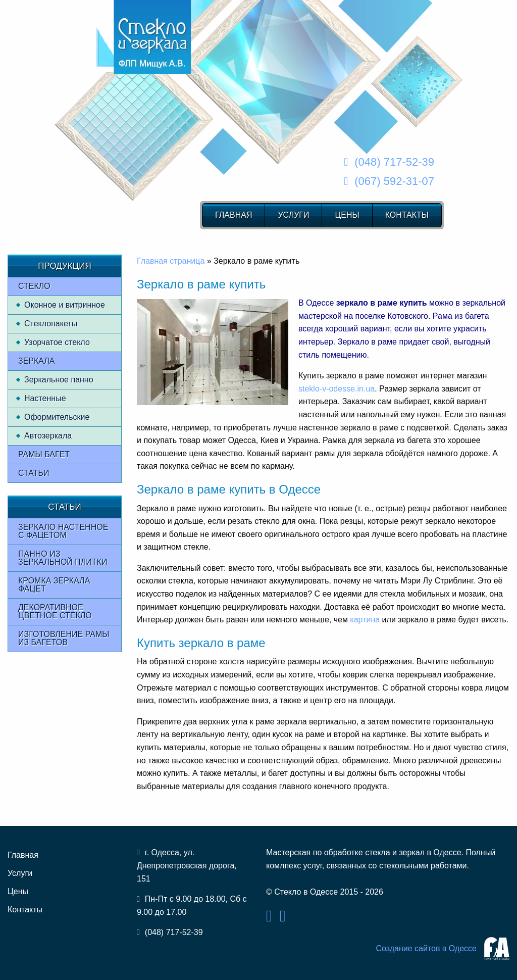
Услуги (293, 215)
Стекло (34, 286)
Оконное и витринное (65, 305)
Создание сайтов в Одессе (426, 948)
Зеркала (37, 361)
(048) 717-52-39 (394, 162)
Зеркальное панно (59, 380)
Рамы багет (44, 454)
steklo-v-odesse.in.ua (337, 389)
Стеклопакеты (51, 324)
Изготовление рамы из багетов (64, 638)
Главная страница (171, 261)
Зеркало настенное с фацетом (63, 531)
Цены (347, 215)
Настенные (45, 398)
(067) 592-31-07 (394, 181)
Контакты (407, 215)
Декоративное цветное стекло (55, 611)
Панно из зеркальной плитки (63, 558)
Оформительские (57, 417)
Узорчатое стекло (57, 342)
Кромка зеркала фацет (54, 585)
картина (365, 620)
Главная (234, 215)
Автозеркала (48, 436)
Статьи (34, 473)
